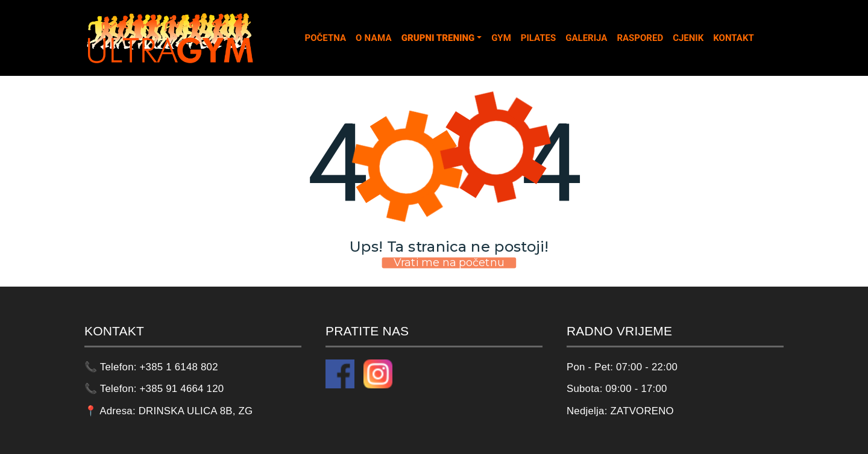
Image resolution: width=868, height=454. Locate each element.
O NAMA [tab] (374, 38)
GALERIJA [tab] (586, 38)
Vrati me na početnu (449, 263)
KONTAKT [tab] (733, 38)
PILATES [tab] (538, 38)
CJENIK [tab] (688, 38)
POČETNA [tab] (326, 38)
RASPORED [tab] (640, 38)
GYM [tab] (501, 38)
